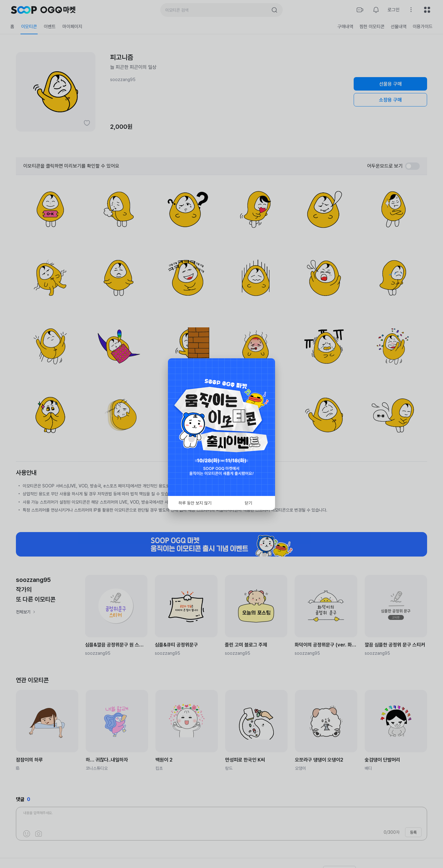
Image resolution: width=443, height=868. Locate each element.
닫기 (248, 503)
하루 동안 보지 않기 (195, 503)
